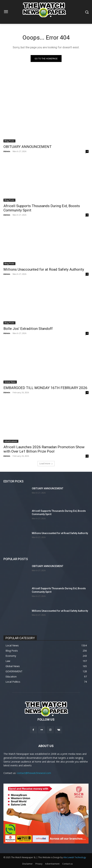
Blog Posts (9, 141)
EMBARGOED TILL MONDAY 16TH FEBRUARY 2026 (45, 388)
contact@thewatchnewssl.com (34, 773)
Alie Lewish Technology (75, 857)
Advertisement (11, 441)
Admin (7, 151)
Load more (46, 464)
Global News (10, 382)
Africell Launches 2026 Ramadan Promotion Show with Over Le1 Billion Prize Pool (44, 449)
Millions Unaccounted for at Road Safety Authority (44, 269)
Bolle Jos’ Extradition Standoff (28, 329)
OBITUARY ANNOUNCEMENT (28, 147)
